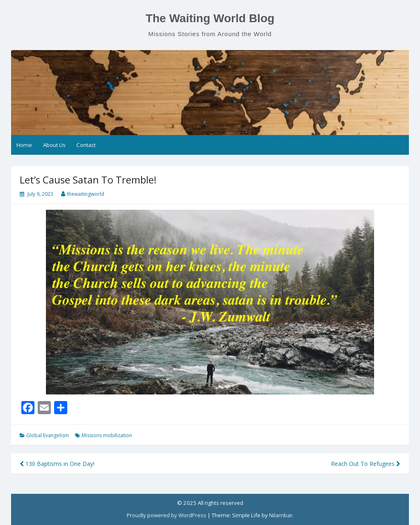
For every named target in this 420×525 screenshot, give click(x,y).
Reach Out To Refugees (366, 464)
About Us (54, 145)
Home (24, 145)
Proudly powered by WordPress (167, 515)
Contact (86, 145)
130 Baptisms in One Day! (57, 464)
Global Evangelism (48, 435)
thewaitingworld (86, 194)
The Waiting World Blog (210, 18)
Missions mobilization (107, 435)
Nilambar (281, 515)
